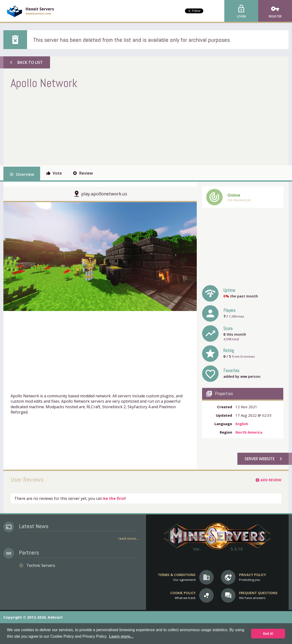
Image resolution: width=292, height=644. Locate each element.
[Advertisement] (99, 127)
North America (249, 432)
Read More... (128, 538)
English (242, 424)
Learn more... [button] (121, 636)
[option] (100, 257)
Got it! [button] (268, 634)
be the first (114, 498)
